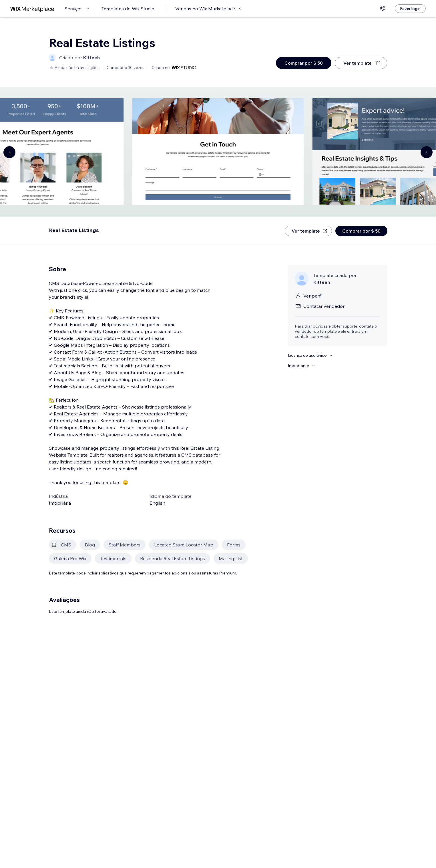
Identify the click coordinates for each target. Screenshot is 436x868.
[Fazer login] (410, 9)
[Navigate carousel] (9, 152)
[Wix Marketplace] (32, 9)
